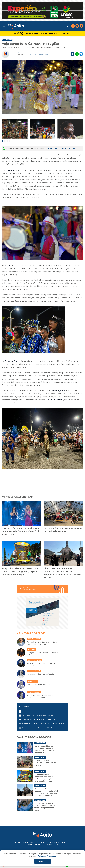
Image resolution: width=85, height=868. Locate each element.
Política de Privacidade (47, 856)
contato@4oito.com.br (50, 845)
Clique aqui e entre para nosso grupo (60, 148)
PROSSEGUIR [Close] (43, 861)
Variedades (7, 40)
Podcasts (24, 706)
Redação (17, 53)
